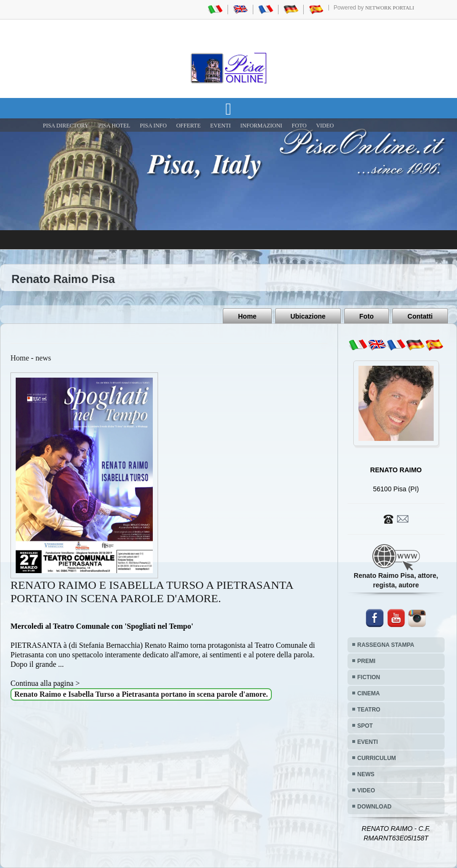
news (43, 358)
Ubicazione (308, 316)
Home (247, 316)
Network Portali (390, 8)
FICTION (369, 677)
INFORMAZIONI (261, 126)
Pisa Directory (66, 126)
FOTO (299, 126)
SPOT (365, 726)
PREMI (367, 661)
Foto (367, 316)
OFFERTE (188, 126)
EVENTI (220, 126)
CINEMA (369, 693)
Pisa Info (153, 126)
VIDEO (325, 126)
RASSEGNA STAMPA (386, 645)
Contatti (420, 316)
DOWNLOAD (375, 807)
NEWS (366, 774)
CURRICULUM (377, 758)
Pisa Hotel (114, 126)
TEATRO (369, 710)
